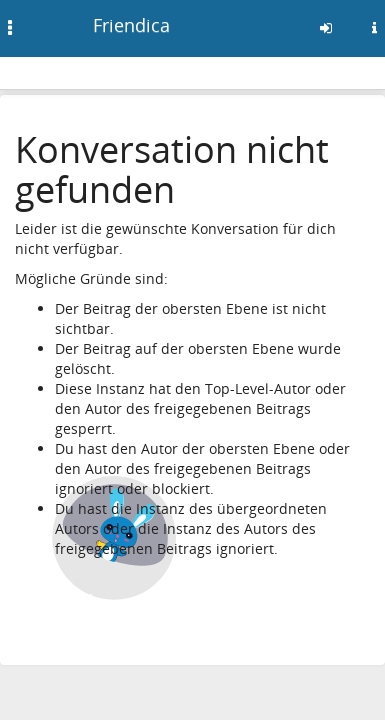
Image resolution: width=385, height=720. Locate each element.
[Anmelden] (326, 28)
